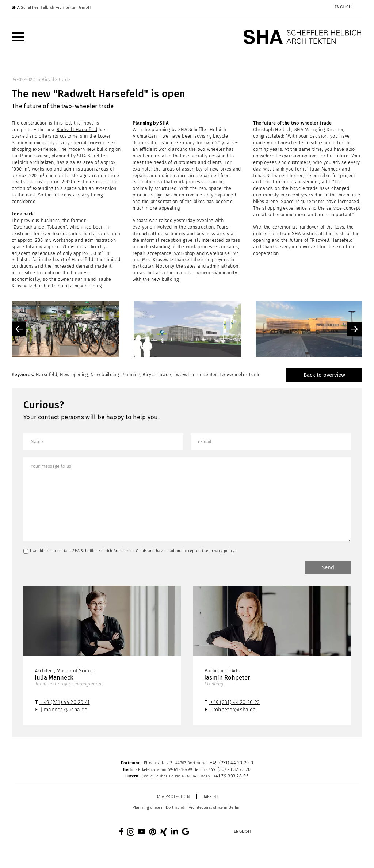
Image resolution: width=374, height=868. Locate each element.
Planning (130, 374)
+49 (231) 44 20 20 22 (235, 702)
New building (105, 374)
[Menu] (18, 37)
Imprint (210, 797)
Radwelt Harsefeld (77, 129)
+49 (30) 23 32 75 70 (230, 769)
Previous (19, 329)
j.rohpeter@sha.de (233, 710)
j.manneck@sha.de (64, 710)
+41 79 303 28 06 (231, 776)
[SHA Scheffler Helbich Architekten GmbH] (303, 37)
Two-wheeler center (195, 374)
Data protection (173, 797)
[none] (326, 7)
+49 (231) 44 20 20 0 (232, 763)
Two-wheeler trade (240, 374)
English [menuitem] (343, 7)
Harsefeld (47, 374)
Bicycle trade (56, 79)
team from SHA (284, 234)
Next (354, 329)
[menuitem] (343, 7)
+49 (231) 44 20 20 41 (65, 702)
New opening (74, 374)
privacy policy (222, 551)
